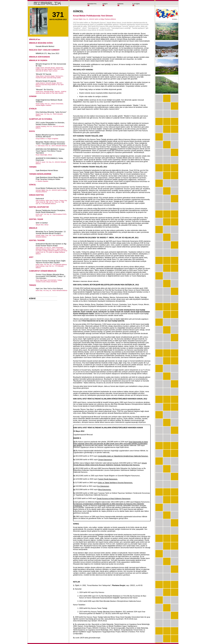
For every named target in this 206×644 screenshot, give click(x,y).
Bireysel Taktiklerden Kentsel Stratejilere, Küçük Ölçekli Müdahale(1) (51, 211)
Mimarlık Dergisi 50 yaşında (46, 81)
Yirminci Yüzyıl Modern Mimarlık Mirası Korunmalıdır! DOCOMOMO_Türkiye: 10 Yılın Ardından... (51, 276)
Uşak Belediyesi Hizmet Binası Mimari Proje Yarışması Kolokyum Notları (50, 178)
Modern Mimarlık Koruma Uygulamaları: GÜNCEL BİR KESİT (50, 136)
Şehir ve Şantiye (42, 223)
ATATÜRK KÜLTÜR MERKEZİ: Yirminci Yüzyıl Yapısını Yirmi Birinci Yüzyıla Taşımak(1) (50, 151)
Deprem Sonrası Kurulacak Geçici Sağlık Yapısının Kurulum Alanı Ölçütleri (51, 262)
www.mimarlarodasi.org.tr (82, 621)
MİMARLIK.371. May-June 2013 (48, 53)
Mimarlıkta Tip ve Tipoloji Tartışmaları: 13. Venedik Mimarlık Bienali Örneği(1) (51, 232)
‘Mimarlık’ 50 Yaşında (44, 74)
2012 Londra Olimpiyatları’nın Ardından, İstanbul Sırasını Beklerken (50, 123)
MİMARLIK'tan (35, 39)
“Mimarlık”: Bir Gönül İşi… (45, 90)
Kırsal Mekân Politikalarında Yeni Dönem (51, 188)
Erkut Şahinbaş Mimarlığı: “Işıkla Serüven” (51, 112)
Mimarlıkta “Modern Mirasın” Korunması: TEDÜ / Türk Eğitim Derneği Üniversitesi (51, 143)
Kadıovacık (40, 199)
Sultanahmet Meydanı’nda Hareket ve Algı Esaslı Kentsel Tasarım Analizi (51, 245)
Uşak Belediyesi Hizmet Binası (47, 170)
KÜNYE (32, 299)
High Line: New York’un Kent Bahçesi (49, 289)
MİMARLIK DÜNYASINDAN (40, 57)
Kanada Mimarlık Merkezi (45, 46)
